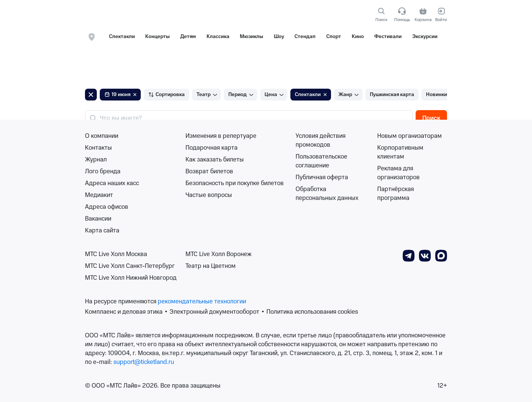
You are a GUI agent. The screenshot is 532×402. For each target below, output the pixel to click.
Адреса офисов (107, 207)
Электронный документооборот (214, 312)
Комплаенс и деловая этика (124, 312)
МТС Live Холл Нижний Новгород (131, 278)
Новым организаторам (410, 136)
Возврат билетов (209, 171)
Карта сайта (102, 231)
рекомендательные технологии (202, 301)
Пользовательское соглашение (321, 161)
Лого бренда (103, 171)
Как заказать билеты (215, 160)
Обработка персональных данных (327, 194)
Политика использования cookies (312, 312)
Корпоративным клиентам (400, 152)
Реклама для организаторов (398, 173)
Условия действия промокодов (320, 140)
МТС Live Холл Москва (116, 254)
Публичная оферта (322, 177)
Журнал (96, 160)
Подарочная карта (212, 148)
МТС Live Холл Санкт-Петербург (130, 266)
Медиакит (99, 195)
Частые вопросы (209, 195)
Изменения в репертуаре (221, 136)
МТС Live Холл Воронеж (219, 254)
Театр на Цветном (211, 266)
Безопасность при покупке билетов (235, 183)
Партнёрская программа (395, 194)
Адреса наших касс (112, 183)
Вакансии (98, 219)
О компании (102, 136)
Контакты (98, 148)
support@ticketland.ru (144, 362)
